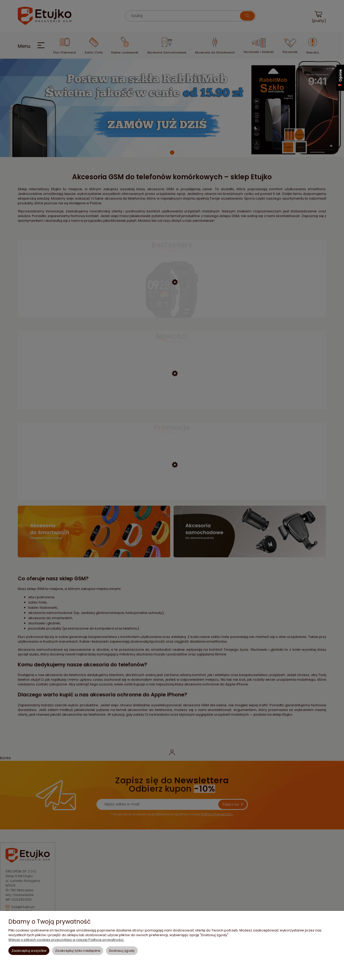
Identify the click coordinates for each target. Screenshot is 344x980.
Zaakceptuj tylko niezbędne (78, 951)
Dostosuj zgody (122, 951)
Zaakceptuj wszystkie (29, 951)
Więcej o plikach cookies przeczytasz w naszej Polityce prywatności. (66, 940)
